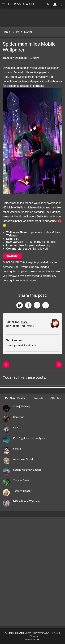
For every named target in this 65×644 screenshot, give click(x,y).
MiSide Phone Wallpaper (27, 501)
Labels (38, 398)
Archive (56, 398)
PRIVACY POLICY (41, 633)
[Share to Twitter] (20, 305)
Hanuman (19, 417)
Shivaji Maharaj (22, 407)
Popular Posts (15, 398)
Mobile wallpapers (25, 216)
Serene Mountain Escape (27, 470)
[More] (46, 305)
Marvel (31, 326)
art (32, 212)
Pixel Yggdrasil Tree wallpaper (30, 438)
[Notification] (55, 4)
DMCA (28, 633)
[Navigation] (4, 4)
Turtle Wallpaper (22, 491)
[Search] (49, 4)
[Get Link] (37, 305)
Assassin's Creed (23, 459)
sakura (17, 449)
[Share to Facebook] (28, 305)
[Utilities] (61, 4)
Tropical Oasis (21, 480)
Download (12, 256)
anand (24, 322)
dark (16, 428)
